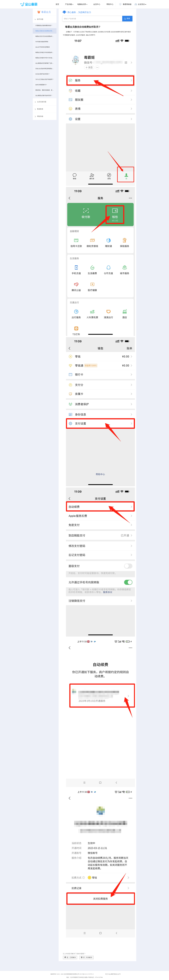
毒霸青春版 (125, 4)
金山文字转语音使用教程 (43, 47)
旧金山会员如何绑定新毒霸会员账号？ (45, 69)
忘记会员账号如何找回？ (43, 74)
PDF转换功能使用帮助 (42, 42)
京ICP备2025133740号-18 (87, 974)
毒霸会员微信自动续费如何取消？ (45, 31)
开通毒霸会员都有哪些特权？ (44, 26)
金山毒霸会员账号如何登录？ (44, 95)
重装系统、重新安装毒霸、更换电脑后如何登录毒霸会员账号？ (45, 90)
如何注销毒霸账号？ (41, 85)
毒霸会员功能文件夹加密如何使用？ (45, 52)
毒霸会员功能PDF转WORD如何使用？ (45, 58)
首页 (57, 4)
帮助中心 (110, 4)
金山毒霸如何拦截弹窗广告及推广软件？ (45, 63)
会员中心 (97, 4)
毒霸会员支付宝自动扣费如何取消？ (45, 36)
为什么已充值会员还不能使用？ (45, 79)
